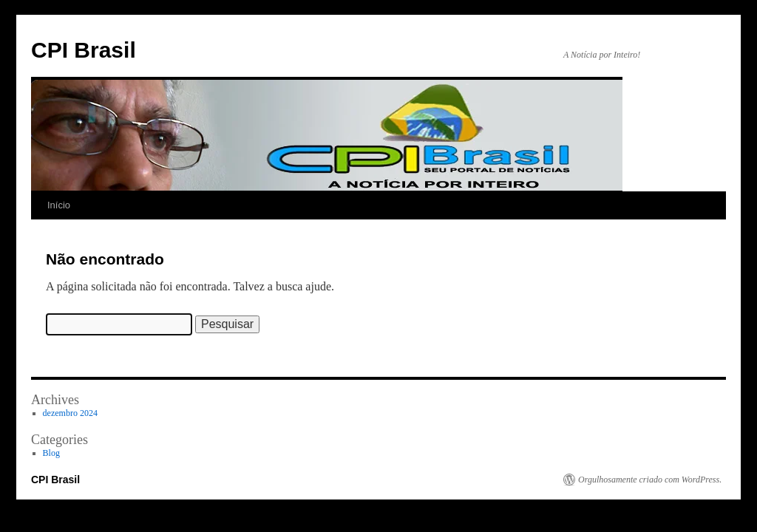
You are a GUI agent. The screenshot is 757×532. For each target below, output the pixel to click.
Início (59, 205)
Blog (51, 453)
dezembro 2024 (70, 413)
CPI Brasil (84, 50)
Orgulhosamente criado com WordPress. (650, 480)
